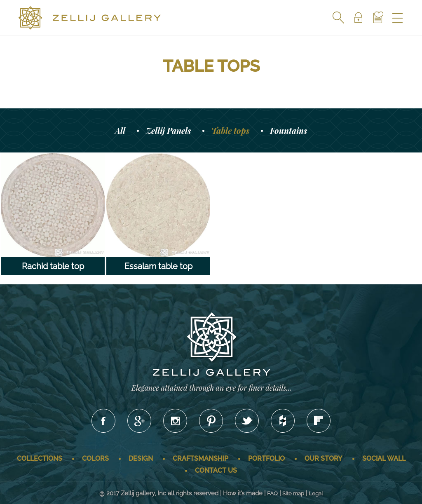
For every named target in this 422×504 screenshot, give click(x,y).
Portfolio (266, 458)
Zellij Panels (168, 130)
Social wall (384, 458)
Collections (40, 458)
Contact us (216, 470)
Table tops (230, 130)
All (120, 130)
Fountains (288, 130)
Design (141, 458)
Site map (293, 493)
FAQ (272, 493)
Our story (324, 458)
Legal (316, 493)
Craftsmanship (200, 458)
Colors (95, 458)
